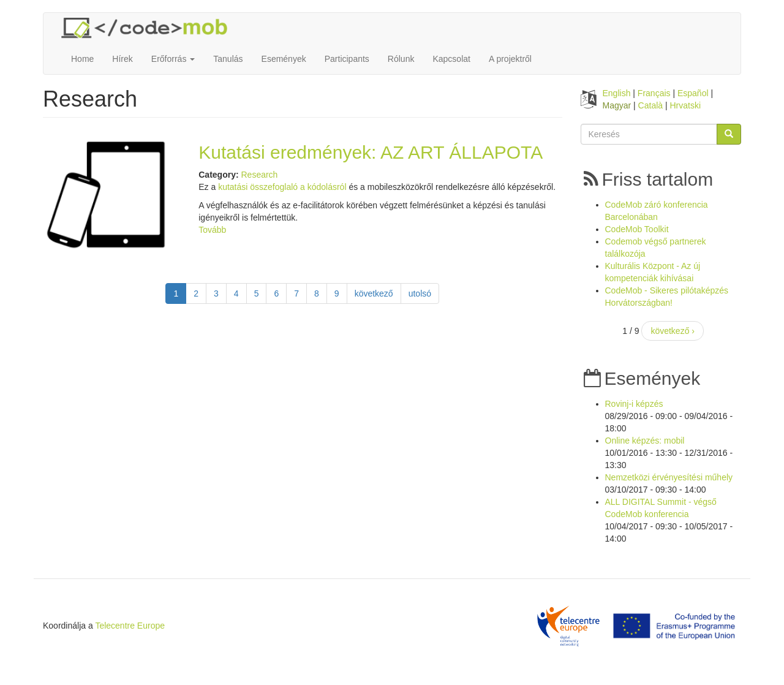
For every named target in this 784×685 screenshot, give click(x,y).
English (617, 93)
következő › (673, 331)
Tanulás (228, 59)
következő (374, 293)
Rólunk (401, 59)
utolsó (420, 293)
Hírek (122, 59)
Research (259, 175)
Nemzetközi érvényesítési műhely (669, 477)
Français (654, 93)
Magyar (617, 105)
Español (693, 93)
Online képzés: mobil (645, 441)
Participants (347, 59)
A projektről (510, 59)
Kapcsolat (451, 59)
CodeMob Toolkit (637, 229)
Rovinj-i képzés (634, 404)
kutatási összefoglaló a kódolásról (283, 187)
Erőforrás (173, 59)
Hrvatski (686, 105)
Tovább (212, 230)
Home (82, 59)
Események (284, 59)
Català (650, 105)
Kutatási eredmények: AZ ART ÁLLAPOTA (371, 152)
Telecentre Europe (130, 626)
